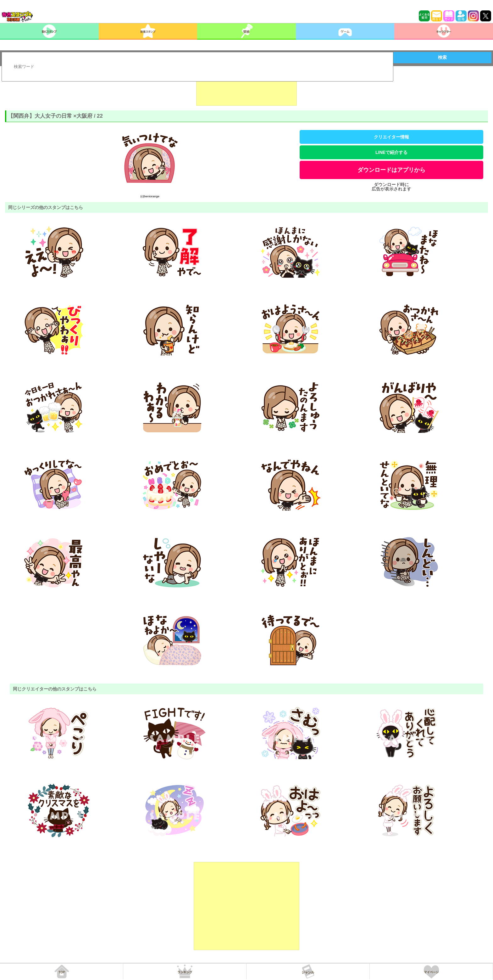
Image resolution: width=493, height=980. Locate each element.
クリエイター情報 (391, 137)
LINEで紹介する (391, 152)
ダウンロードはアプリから (391, 170)
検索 (442, 57)
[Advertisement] (246, 90)
